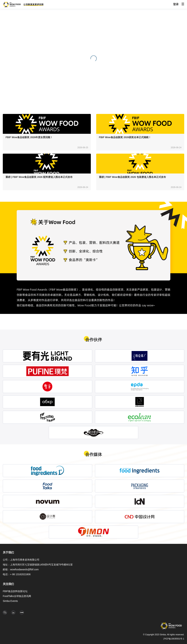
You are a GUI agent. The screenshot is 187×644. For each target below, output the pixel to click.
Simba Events (10, 601)
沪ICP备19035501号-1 (174, 639)
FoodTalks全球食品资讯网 (17, 596)
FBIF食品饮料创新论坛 (15, 591)
